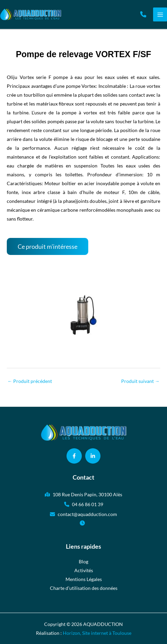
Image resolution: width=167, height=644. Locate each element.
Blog (83, 561)
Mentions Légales (84, 579)
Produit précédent (30, 381)
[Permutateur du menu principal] (160, 14)
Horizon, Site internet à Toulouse (97, 633)
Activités (84, 570)
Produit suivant (140, 381)
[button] (143, 14)
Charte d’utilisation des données (84, 588)
